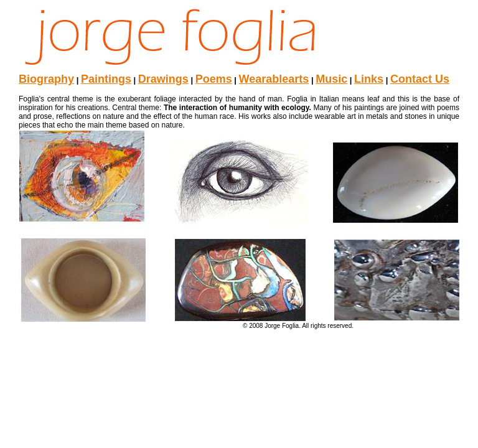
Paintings (106, 79)
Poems (214, 79)
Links (369, 79)
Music (331, 79)
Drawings (163, 79)
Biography (46, 79)
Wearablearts (274, 79)
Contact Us (420, 79)
